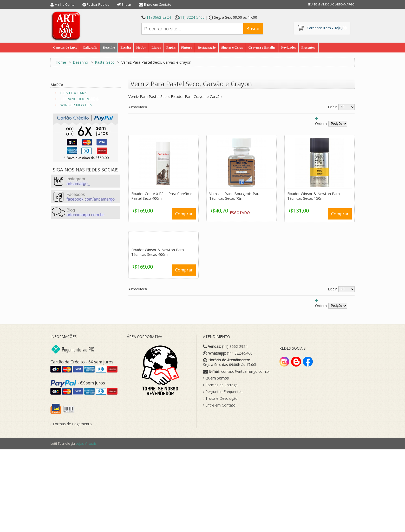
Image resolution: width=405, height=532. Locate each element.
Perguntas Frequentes (223, 392)
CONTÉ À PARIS (74, 93)
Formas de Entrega (220, 385)
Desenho (80, 62)
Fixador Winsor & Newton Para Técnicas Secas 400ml (158, 252)
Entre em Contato (158, 4)
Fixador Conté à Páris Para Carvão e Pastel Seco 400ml (162, 196)
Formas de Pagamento (71, 424)
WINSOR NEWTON (76, 105)
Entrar (126, 4)
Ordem (321, 124)
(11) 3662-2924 (158, 17)
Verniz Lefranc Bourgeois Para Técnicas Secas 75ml (235, 196)
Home (61, 62)
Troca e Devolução (220, 398)
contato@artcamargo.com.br (246, 371)
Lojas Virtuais (86, 443)
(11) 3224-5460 (192, 17)
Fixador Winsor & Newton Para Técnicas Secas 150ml (313, 196)
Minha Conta (65, 4)
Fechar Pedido (98, 4)
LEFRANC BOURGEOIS (79, 99)
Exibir (332, 107)
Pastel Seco (105, 62)
